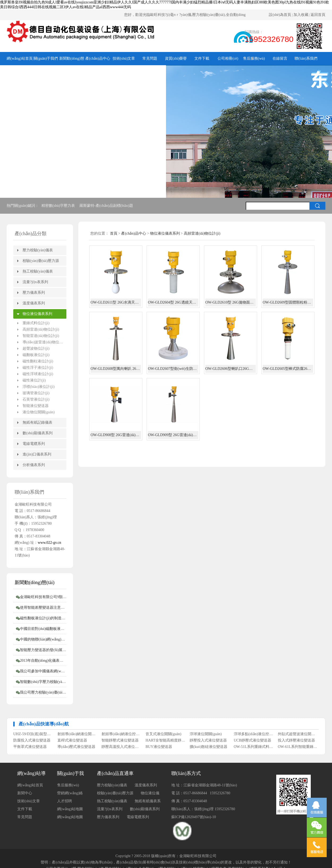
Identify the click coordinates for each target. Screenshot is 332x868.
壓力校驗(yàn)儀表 (38, 250)
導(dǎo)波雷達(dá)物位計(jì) (44, 342)
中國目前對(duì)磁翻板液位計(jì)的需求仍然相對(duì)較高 (43, 629)
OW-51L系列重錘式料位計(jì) (254, 748)
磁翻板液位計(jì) (36, 355)
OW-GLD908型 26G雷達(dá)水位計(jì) (116, 435)
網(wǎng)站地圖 (70, 817)
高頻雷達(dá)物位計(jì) (41, 329)
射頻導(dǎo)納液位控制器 (122, 735)
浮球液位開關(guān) (206, 735)
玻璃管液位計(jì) (36, 393)
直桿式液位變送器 (72, 742)
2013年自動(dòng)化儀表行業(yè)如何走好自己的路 (43, 661)
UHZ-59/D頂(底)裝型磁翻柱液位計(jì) (33, 735)
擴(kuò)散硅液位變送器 (208, 748)
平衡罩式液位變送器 (30, 748)
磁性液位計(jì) (34, 380)
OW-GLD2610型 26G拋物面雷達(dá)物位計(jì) (231, 302)
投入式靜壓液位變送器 (296, 742)
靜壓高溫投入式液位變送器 (122, 748)
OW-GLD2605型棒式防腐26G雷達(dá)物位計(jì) (288, 369)
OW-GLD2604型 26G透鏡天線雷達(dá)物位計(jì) (173, 302)
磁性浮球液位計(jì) (38, 374)
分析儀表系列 (34, 465)
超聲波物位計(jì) (36, 348)
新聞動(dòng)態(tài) (72, 61)
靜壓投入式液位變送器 (208, 742)
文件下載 (202, 58)
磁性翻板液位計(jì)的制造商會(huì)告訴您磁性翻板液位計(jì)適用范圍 (43, 618)
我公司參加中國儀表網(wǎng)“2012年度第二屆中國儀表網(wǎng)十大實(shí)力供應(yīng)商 (43, 671)
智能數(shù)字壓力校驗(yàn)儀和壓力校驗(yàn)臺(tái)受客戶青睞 (43, 682)
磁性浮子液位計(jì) (38, 368)
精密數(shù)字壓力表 (59, 206)
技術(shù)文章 (124, 58)
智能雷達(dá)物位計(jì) (41, 336)
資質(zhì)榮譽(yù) (176, 61)
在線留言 (280, 58)
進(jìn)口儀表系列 (37, 454)
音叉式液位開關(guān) (163, 735)
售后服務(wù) (254, 58)
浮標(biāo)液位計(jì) (39, 387)
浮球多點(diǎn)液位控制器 (254, 735)
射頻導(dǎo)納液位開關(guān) (77, 735)
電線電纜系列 (34, 444)
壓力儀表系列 (34, 293)
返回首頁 (318, 15)
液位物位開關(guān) (39, 412)
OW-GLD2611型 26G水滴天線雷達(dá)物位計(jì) (116, 302)
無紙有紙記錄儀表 (37, 422)
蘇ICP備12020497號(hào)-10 (194, 817)
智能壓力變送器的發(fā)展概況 (43, 650)
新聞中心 (25, 793)
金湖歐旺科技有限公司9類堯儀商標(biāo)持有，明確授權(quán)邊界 (43, 597)
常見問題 (150, 58)
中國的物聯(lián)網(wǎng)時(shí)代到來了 (43, 639)
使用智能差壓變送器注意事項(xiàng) (43, 608)
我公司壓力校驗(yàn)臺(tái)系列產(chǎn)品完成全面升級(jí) (43, 692)
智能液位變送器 (36, 406)
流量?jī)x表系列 (35, 282)
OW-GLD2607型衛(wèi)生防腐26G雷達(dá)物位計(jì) (173, 369)
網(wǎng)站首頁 (20, 58)
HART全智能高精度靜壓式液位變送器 (166, 742)
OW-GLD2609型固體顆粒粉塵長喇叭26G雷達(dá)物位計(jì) (288, 302)
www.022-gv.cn (49, 543)
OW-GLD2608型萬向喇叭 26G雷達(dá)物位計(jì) (116, 369)
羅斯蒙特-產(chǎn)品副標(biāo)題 (107, 206)
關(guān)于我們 (46, 58)
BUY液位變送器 (159, 748)
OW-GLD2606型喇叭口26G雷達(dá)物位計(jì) (231, 369)
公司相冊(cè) (228, 58)
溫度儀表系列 (34, 303)
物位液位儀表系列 (37, 314)
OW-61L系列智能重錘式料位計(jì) (298, 748)
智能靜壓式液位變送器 (120, 742)
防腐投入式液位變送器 (32, 742)
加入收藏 (301, 15)
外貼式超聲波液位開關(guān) (298, 735)
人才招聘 (65, 801)
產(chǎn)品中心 (98, 58)
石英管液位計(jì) (36, 399)
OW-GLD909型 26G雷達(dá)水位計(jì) (173, 435)
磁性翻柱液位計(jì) (38, 361)
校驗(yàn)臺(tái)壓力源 (41, 261)
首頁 (114, 233)
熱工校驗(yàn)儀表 (38, 271)
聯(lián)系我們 (306, 58)
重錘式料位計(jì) (36, 323)
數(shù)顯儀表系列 (38, 433)
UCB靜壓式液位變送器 (252, 742)
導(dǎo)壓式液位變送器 (76, 748)
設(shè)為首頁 (280, 15)
